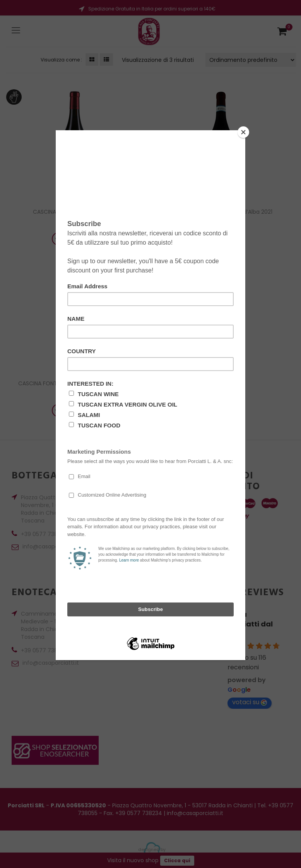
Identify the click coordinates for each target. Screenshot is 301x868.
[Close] (243, 132)
